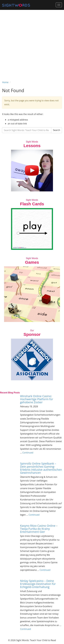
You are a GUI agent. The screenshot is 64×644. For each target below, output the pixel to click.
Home (5, 82)
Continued (28, 453)
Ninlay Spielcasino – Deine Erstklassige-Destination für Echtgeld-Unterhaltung (38, 584)
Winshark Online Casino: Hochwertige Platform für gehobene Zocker (36, 399)
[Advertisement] (32, 43)
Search (57, 130)
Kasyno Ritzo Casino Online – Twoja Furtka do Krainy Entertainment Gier (39, 529)
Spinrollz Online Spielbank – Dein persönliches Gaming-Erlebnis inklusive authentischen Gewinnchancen (41, 468)
